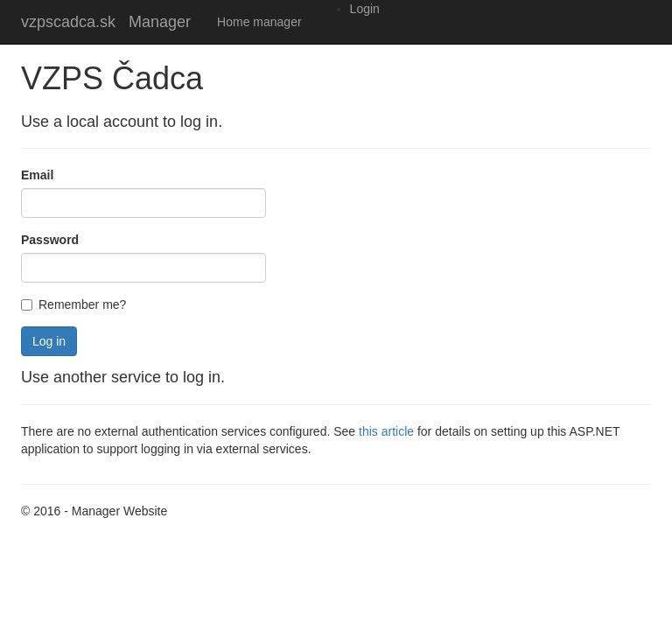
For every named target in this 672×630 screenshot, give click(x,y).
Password (50, 240)
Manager (160, 22)
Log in (49, 341)
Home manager (259, 22)
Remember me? (73, 304)
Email (37, 175)
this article (386, 431)
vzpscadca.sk (68, 22)
